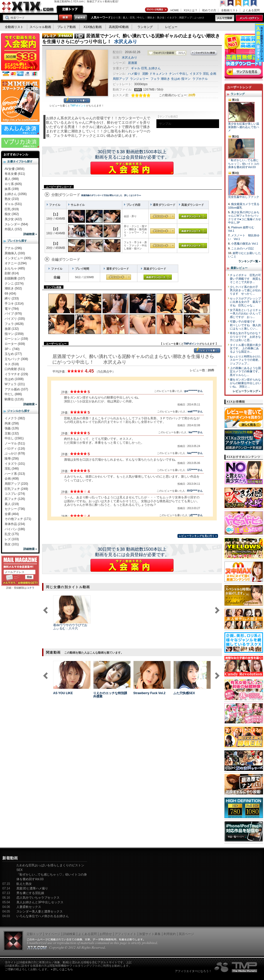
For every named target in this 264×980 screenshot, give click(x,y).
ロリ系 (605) (13, 184)
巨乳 (133, 18)
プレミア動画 (67, 27)
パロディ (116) (15, 449)
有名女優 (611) (15, 174)
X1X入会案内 (20, 55)
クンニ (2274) (14, 284)
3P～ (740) (12, 349)
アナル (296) (13, 248)
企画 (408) (12, 479)
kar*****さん (196, 432)
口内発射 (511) (15, 369)
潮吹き (151, 18)
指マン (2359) (14, 334)
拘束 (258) (12, 423)
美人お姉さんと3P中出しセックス (40, 902)
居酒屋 (133, 63)
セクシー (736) (15, 509)
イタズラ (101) (15, 464)
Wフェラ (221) (15, 384)
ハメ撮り (134, 74)
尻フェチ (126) (15, 499)
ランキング (145, 27)
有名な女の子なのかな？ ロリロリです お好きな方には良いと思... (247, 337)
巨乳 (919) (12, 209)
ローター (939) (15, 344)
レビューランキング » (247, 391)
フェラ (155, 79)
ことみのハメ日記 (242, 248)
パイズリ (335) (15, 319)
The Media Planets (236, 967)
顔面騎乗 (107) (15, 278)
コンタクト (231, 3)
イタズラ (172, 18)
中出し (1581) (14, 438)
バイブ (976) (13, 314)
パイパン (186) (15, 529)
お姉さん (155, 68)
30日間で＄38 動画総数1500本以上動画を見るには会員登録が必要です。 (132, 154)
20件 (192, 95)
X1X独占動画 (93, 27)
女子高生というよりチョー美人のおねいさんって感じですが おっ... (245, 313)
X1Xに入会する (132, 168)
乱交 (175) (12, 534)
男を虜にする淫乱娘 (30, 893)
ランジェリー (139, 79)
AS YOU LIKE (63, 693)
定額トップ (70, 9)
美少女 (161, 18)
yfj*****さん (196, 515)
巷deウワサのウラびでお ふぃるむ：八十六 (70, 627)
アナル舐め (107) (16, 389)
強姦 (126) (12, 428)
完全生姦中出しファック (244, 197)
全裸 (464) (12, 514)
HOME (175, 10)
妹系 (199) (12, 189)
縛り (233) (12, 298)
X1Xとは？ (191, 10)
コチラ (31, 588)
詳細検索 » (30, 234)
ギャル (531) (13, 204)
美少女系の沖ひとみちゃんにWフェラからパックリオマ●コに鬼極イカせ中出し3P (244, 217)
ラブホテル (200, 79)
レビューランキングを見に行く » (198, 536)
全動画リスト (230, 10)
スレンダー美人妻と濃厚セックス (40, 911)
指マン (186, 79)
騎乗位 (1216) (14, 399)
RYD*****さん (195, 491)
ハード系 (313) (15, 474)
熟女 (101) (12, 544)
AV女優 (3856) (15, 169)
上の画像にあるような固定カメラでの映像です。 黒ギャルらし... (245, 371)
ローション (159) (16, 339)
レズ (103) (12, 539)
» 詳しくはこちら (62, 969)
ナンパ (174, 74)
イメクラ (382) (15, 418)
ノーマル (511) (15, 443)
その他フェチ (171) (18, 519)
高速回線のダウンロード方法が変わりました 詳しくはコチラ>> (111, 195)
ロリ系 (117, 18)
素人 (125, 18)
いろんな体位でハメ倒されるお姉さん (43, 916)
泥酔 (145, 74)
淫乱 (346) (12, 469)
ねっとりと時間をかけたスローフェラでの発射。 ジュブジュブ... (245, 360)
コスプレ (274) (15, 494)
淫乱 (206, 74)
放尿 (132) (12, 329)
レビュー (171, 27)
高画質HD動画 (119, 27)
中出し (184, 74)
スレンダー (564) (16, 224)
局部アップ (185, 18)
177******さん (195, 470)
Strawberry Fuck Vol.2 (149, 693)
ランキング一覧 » (249, 261)
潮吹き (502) (13, 288)
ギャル (136, 68)
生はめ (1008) (14, 379)
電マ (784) (12, 309)
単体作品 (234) (15, 524)
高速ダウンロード (193, 216)
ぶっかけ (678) (15, 453)
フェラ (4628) (14, 324)
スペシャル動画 (40, 27)
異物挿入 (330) (15, 253)
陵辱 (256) (12, 459)
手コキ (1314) (14, 304)
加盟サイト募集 (150, 934)
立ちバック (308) (16, 359)
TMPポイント (78, 106)
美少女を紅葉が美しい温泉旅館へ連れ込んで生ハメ (244, 127)
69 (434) (10, 294)
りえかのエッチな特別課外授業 (110, 695)
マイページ (157, 10)
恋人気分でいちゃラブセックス (38, 898)
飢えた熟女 (24, 884)
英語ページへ (223, 3)
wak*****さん (195, 411)
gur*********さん (194, 391)
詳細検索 (69, 934)
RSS (239, 3)
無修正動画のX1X (28, 7)
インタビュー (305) (18, 258)
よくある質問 (251, 10)
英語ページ (186, 934)
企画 (213, 74)
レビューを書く (77, 101)
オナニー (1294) (16, 263)
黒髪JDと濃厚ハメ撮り (32, 888)
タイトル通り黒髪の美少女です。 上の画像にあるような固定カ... (245, 348)
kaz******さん (195, 453)
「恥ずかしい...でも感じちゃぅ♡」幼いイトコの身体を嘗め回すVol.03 (244, 164)
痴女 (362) (12, 214)
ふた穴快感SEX (184, 693)
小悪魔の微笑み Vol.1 (245, 244)
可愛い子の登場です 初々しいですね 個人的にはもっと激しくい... (245, 325)
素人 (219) (12, 504)
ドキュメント (159, 74)
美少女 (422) (13, 219)
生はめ (176, 79)
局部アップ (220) (16, 484)
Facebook (254, 3)
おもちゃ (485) (15, 268)
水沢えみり (126, 42)
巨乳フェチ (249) (16, 489)
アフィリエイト (126, 934)
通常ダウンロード (163, 216)
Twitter (246, 3)
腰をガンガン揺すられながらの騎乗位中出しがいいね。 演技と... (245, 383)
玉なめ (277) (13, 354)
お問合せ (106, 934)
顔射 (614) (12, 273)
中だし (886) (13, 394)
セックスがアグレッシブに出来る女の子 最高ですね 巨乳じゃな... (245, 302)
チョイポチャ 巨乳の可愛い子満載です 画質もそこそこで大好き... (245, 279)
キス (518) (12, 364)
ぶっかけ (199, 18)
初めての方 (209, 10)
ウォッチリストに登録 (204, 53)
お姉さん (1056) (16, 194)
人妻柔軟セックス (29, 907)
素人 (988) (12, 179)
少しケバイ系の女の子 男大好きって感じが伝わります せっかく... (245, 290)
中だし (141, 18)
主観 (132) (12, 433)
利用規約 (170, 934)
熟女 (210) (12, 199)
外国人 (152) (13, 229)
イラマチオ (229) (16, 374)
